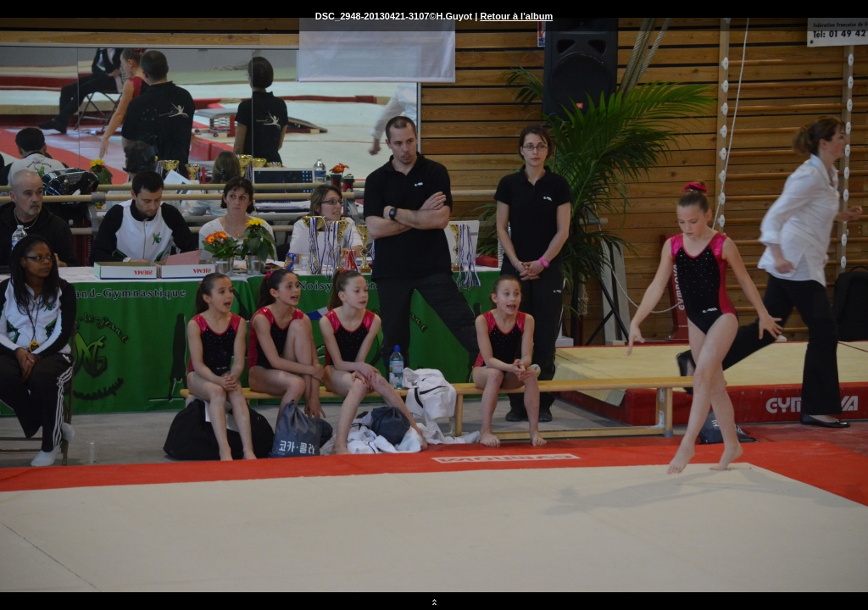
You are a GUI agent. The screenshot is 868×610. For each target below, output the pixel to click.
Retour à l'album (516, 16)
